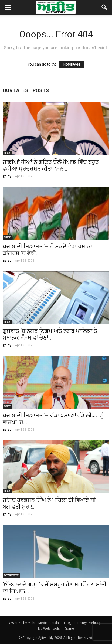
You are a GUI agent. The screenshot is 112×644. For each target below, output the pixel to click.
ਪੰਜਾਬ (7, 237)
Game (69, 628)
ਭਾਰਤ (7, 153)
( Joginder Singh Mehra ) (82, 623)
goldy (7, 176)
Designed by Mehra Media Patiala (33, 623)
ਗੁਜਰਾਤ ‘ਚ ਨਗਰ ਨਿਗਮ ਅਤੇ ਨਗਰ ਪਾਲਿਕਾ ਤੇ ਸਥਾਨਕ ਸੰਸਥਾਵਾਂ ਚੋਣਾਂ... (50, 334)
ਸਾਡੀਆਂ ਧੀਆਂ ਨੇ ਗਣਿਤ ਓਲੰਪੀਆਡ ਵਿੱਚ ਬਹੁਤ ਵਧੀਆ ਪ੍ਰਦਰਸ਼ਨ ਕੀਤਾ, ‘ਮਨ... (51, 165)
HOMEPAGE (72, 64)
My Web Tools (49, 628)
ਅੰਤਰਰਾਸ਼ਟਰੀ (11, 575)
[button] (104, 7)
